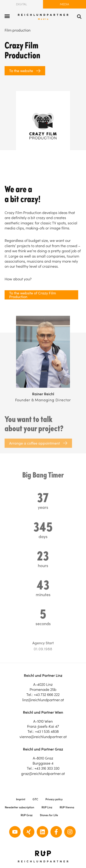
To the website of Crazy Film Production (33, 295)
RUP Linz (47, 807)
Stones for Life (49, 815)
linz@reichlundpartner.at (43, 700)
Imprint (21, 799)
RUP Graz (27, 815)
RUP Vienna (67, 807)
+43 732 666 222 (47, 695)
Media (64, 4)
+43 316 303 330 (47, 768)
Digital (21, 4)
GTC (35, 799)
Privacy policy (54, 799)
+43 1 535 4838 (47, 731)
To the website (21, 71)
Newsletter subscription (19, 807)
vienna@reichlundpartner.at (43, 737)
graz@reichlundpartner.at (43, 774)
